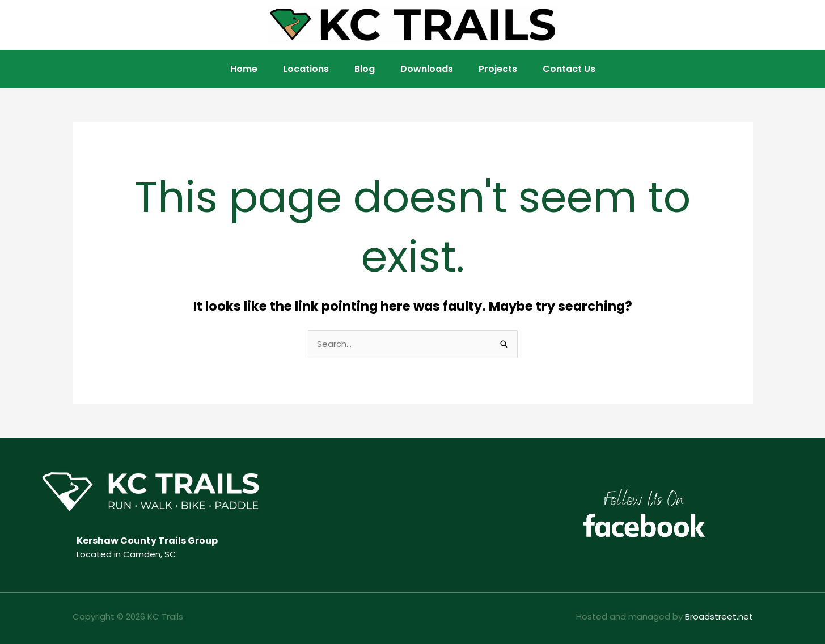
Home (244, 69)
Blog (365, 69)
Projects (498, 69)
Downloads (427, 69)
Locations (306, 69)
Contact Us (569, 69)
